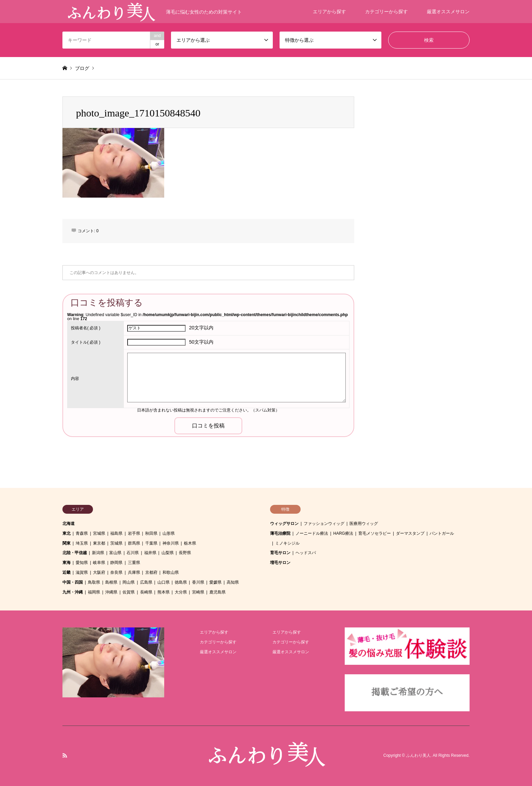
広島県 (146, 582)
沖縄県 (111, 592)
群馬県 (134, 543)
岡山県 (129, 582)
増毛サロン (280, 563)
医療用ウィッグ (364, 524)
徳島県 (181, 582)
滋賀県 (82, 572)
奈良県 (116, 572)
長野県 (185, 553)
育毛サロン (280, 553)
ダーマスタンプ (410, 533)
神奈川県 (171, 543)
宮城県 (99, 533)
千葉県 (151, 543)
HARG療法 (343, 533)
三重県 (134, 563)
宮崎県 (198, 592)
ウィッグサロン (284, 524)
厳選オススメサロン (448, 12)
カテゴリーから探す (386, 12)
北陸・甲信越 (75, 553)
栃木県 (190, 543)
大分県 (181, 592)
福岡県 (94, 592)
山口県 (164, 582)
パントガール (442, 533)
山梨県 (168, 553)
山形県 (169, 533)
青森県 (82, 533)
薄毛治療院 (280, 533)
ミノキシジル (287, 543)
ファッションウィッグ (324, 524)
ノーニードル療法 (312, 533)
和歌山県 (171, 572)
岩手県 (134, 533)
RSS (65, 755)
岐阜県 (99, 563)
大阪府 (99, 572)
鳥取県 (94, 582)
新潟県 (98, 553)
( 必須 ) (86, 328)
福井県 (150, 553)
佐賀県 (129, 592)
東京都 (99, 543)
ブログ (82, 68)
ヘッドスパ (306, 553)
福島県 (116, 533)
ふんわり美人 (418, 756)
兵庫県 (134, 572)
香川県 (198, 582)
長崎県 (146, 592)
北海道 (69, 524)
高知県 (233, 582)
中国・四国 (73, 582)
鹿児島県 (217, 592)
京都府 (151, 572)
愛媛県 (215, 582)
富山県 (115, 553)
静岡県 (116, 563)
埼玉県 (82, 543)
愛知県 (82, 563)
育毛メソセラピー (375, 533)
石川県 (133, 553)
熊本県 (164, 592)
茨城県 (116, 543)
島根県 (111, 582)
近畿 (66, 572)
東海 (66, 563)
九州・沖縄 (73, 592)
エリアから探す (329, 12)
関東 (66, 543)
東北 (66, 533)
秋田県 (151, 533)
